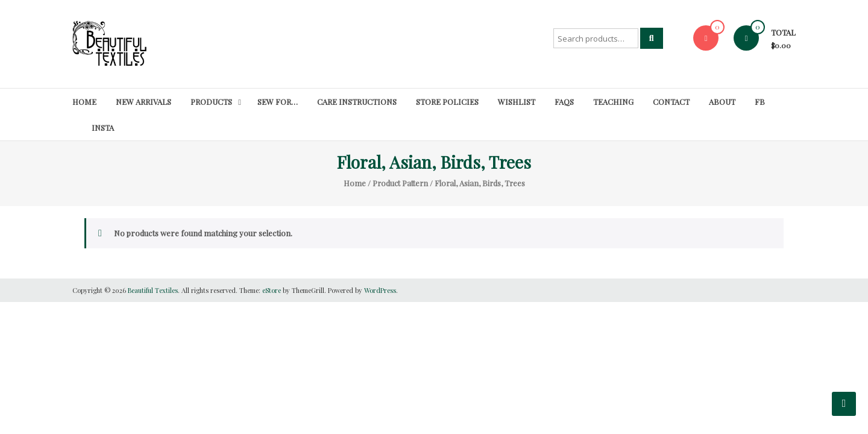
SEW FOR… (278, 102)
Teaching (613, 102)
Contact (671, 102)
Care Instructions (357, 102)
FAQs (564, 102)
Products (211, 102)
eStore (272, 290)
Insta (103, 127)
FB (760, 102)
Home (84, 102)
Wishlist (517, 102)
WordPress (380, 290)
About (722, 102)
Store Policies (447, 102)
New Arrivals (143, 102)
